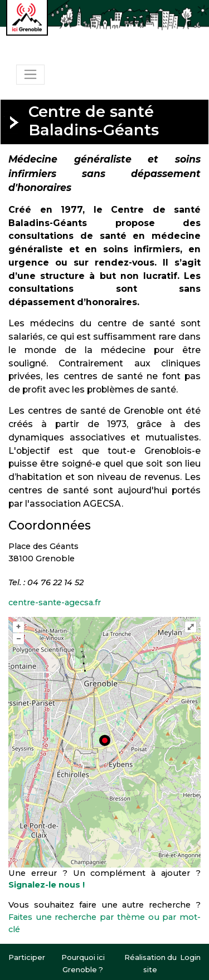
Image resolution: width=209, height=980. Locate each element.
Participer (27, 957)
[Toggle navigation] (30, 75)
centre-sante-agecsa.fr (55, 602)
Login (190, 957)
